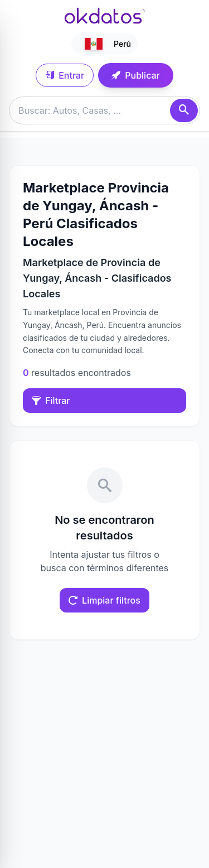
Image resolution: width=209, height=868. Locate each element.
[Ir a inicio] (105, 16)
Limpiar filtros (104, 600)
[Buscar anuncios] (104, 110)
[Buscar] (184, 110)
